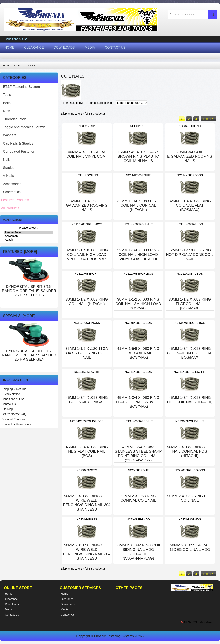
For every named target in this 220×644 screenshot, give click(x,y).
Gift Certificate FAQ (14, 414)
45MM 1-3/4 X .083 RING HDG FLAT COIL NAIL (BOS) (87, 451)
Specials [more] (19, 316)
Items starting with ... (100, 105)
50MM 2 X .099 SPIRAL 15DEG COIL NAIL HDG (190, 547)
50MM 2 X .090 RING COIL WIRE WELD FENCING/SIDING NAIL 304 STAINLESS (87, 552)
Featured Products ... (17, 200)
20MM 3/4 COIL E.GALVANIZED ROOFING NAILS (190, 156)
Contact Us (9, 404)
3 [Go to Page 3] (196, 119)
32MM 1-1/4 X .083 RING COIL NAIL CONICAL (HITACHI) (138, 205)
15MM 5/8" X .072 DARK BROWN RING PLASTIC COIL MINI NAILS (138, 156)
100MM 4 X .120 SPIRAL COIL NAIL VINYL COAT (87, 154)
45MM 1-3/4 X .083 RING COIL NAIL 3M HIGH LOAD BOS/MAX (190, 353)
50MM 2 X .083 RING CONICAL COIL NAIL (138, 498)
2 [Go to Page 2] (189, 119)
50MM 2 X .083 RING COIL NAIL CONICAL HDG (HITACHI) (190, 451)
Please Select (29, 233)
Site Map (7, 409)
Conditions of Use (16, 39)
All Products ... (12, 208)
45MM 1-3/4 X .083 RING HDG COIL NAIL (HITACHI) (190, 400)
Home (7, 65)
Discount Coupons (13, 419)
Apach (29, 240)
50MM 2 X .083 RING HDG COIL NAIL (190, 498)
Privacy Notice (11, 394)
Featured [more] (20, 252)
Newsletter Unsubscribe (17, 424)
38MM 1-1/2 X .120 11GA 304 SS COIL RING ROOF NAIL (87, 353)
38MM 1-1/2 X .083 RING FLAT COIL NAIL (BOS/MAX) (190, 304)
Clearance (67, 599)
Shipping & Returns (14, 389)
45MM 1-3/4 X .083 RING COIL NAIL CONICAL (87, 400)
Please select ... (29, 228)
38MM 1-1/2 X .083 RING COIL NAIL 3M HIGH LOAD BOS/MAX (138, 304)
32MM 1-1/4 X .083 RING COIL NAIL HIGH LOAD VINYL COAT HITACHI (138, 254)
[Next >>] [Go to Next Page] (208, 119)
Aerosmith (29, 236)
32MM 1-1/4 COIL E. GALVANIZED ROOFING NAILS (87, 205)
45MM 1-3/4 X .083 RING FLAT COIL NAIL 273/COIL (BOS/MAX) (138, 402)
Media (65, 609)
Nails (17, 65)
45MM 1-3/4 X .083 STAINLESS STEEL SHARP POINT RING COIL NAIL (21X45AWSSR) (138, 453)
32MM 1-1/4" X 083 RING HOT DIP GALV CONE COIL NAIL (190, 254)
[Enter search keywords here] (192, 14)
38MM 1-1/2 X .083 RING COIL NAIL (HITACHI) (87, 302)
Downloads (68, 604)
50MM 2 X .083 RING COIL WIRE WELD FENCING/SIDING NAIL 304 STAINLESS (87, 503)
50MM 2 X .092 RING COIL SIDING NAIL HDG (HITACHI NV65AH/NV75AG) (138, 552)
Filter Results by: (72, 103)
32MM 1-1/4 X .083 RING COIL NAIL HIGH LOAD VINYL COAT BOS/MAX (87, 254)
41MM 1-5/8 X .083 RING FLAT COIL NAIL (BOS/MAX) (138, 353)
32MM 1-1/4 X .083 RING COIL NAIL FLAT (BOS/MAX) (190, 205)
